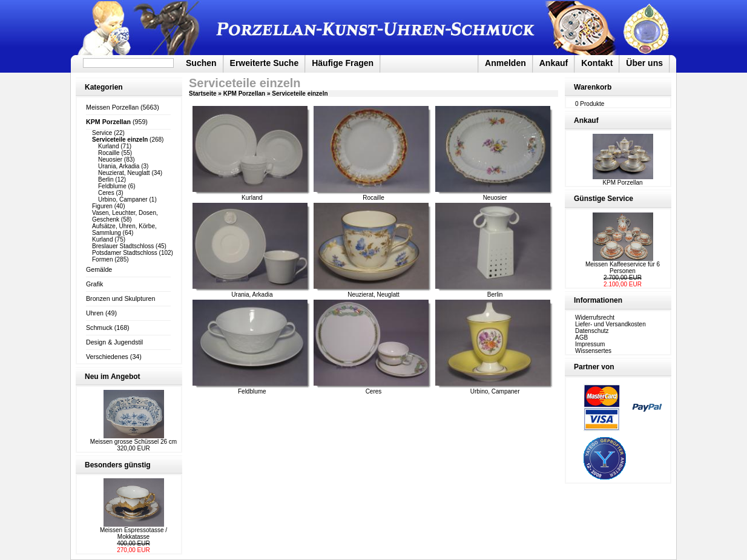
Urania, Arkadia (119, 166)
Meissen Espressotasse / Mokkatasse (133, 533)
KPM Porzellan (244, 94)
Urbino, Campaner (123, 199)
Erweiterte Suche (265, 63)
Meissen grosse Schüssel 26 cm (133, 442)
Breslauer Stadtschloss (123, 246)
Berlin (106, 180)
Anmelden (505, 63)
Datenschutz (592, 331)
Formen (102, 259)
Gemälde (99, 269)
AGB (581, 338)
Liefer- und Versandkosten (610, 324)
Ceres (106, 193)
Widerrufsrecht (595, 318)
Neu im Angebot (113, 377)
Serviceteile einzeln (300, 94)
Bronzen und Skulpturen (120, 298)
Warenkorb (593, 87)
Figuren (102, 206)
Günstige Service (604, 199)
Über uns (644, 63)
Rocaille (109, 153)
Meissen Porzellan (112, 107)
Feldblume (112, 186)
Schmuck (99, 328)
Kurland (108, 146)
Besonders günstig (118, 465)
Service (102, 133)
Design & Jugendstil (114, 342)
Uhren (95, 313)
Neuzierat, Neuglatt (124, 173)
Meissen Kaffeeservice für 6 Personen (623, 268)
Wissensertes (593, 351)
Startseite (203, 94)
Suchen (201, 63)
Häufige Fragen (343, 63)
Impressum (590, 344)
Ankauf (554, 63)
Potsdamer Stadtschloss (125, 253)
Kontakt (597, 63)
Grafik (94, 284)
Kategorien (104, 87)
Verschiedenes (107, 357)
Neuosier (110, 160)
